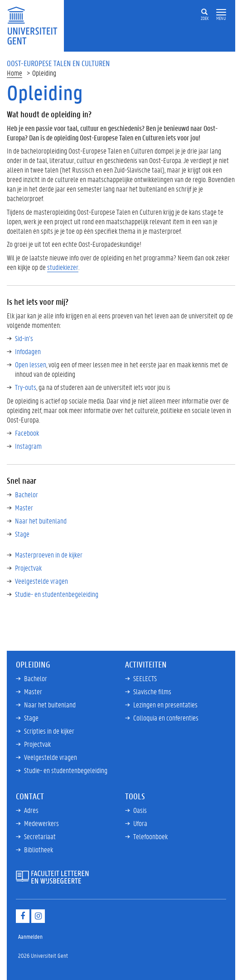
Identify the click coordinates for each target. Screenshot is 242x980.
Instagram (28, 446)
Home (15, 73)
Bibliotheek (39, 849)
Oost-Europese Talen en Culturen (58, 63)
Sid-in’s (24, 338)
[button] (221, 12)
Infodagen (28, 351)
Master (24, 507)
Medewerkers (41, 823)
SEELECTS (145, 678)
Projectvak (28, 568)
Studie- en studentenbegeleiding (57, 594)
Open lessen (31, 364)
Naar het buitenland (41, 521)
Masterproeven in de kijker (49, 555)
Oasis (140, 810)
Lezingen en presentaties (165, 704)
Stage (22, 534)
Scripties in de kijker (49, 731)
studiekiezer (63, 267)
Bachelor (27, 494)
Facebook (27, 433)
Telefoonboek (150, 836)
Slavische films (152, 691)
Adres (31, 810)
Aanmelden (30, 936)
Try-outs (26, 387)
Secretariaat (40, 836)
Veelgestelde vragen (41, 581)
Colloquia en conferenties (166, 718)
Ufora (140, 823)
